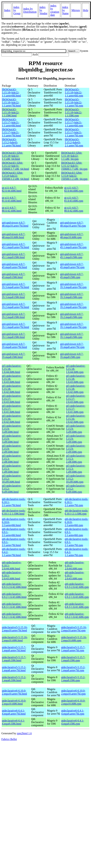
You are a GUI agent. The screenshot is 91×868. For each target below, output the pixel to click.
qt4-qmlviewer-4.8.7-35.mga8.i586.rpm (72, 356)
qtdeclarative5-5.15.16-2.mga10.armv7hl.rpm (74, 629)
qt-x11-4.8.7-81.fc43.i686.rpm (74, 199)
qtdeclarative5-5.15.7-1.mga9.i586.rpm (73, 659)
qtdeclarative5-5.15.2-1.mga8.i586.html (14, 679)
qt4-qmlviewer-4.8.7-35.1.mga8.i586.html (14, 336)
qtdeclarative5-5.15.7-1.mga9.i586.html (14, 659)
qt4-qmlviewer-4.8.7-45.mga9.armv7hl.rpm (72, 266)
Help (86, 10)
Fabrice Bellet (9, 739)
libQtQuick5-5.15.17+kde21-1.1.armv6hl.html (11, 122)
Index (7, 10)
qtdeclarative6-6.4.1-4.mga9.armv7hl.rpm (73, 712)
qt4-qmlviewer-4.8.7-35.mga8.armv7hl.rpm (72, 346)
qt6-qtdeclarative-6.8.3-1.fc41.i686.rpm (77, 605)
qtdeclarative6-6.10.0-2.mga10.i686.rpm (73, 702)
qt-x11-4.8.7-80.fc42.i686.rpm (74, 209)
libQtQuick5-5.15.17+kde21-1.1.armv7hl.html (11, 132)
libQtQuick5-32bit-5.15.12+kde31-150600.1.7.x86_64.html (15, 166)
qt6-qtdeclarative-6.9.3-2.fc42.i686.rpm (77, 585)
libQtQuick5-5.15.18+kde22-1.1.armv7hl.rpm (74, 102)
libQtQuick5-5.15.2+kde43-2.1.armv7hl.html (11, 142)
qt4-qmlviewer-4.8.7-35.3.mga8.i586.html (14, 296)
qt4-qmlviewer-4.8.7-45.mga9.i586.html (14, 276)
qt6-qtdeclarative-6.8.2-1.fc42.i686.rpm (77, 615)
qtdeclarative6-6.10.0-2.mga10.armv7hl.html (14, 692)
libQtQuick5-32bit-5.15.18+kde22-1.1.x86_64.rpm (72, 156)
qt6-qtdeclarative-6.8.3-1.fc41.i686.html (14, 605)
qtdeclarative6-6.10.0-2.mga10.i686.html (14, 702)
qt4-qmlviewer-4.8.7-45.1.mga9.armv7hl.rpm (73, 246)
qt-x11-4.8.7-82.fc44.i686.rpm (74, 189)
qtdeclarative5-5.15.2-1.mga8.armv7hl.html (14, 669)
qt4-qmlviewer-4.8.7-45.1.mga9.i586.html (14, 256)
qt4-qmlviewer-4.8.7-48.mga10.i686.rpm (72, 236)
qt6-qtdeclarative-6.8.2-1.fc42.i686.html (14, 615)
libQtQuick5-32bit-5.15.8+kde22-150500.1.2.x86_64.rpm (74, 176)
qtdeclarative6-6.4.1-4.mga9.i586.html (13, 722)
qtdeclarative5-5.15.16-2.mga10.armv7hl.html (15, 629)
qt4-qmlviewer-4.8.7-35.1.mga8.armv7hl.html (15, 326)
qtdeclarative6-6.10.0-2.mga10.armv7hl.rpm (73, 692)
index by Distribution (30, 10)
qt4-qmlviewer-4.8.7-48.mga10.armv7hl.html (15, 224)
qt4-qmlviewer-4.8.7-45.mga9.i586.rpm (72, 276)
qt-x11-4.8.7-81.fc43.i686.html (12, 199)
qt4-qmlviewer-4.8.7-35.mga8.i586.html (14, 356)
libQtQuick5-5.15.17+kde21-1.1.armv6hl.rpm (74, 122)
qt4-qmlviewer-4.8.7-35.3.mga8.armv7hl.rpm (73, 286)
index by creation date (55, 10)
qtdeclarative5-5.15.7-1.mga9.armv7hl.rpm (73, 649)
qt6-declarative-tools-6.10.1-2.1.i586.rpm (76, 512)
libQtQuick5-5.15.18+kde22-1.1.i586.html (11, 112)
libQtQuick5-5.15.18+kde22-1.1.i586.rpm (73, 112)
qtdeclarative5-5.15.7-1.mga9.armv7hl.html (14, 649)
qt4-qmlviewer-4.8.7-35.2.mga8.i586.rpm (72, 316)
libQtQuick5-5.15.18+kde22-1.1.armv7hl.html (11, 102)
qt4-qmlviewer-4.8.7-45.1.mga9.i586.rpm (72, 256)
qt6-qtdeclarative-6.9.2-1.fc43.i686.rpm (77, 595)
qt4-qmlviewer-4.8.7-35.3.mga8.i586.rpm (72, 296)
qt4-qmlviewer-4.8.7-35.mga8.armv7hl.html (14, 346)
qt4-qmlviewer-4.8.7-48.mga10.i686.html (14, 236)
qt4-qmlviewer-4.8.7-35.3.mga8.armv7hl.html (15, 286)
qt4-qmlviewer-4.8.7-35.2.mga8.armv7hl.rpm (73, 306)
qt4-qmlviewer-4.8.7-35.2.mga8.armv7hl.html (15, 306)
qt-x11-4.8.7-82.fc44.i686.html (12, 189)
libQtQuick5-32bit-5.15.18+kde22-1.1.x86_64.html (13, 156)
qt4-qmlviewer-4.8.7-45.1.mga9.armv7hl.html (15, 246)
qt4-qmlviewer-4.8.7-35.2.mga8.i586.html (14, 316)
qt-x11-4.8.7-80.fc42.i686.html (12, 209)
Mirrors (76, 10)
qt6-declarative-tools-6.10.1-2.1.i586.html (14, 512)
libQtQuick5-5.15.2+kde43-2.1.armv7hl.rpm (74, 142)
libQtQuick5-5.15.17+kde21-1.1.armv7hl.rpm (74, 132)
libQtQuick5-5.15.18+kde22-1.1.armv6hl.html (11, 93)
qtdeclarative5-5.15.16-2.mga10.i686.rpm (74, 639)
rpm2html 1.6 (24, 733)
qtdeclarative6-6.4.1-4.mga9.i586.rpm (73, 722)
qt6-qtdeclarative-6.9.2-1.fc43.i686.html (14, 595)
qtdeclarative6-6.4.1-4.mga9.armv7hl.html (14, 712)
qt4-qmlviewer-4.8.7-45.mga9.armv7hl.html (14, 266)
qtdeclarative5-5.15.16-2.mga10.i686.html (15, 639)
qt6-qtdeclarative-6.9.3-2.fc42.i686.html (14, 585)
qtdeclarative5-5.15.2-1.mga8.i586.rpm (73, 679)
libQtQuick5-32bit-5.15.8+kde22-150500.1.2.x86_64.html (15, 176)
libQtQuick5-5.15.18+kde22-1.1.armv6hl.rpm (74, 93)
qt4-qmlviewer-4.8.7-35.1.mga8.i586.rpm (72, 336)
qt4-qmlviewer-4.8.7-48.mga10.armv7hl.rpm (73, 224)
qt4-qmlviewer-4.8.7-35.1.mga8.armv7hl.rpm (73, 326)
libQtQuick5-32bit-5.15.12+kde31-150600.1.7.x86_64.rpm (74, 166)
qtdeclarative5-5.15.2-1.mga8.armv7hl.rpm (73, 669)
